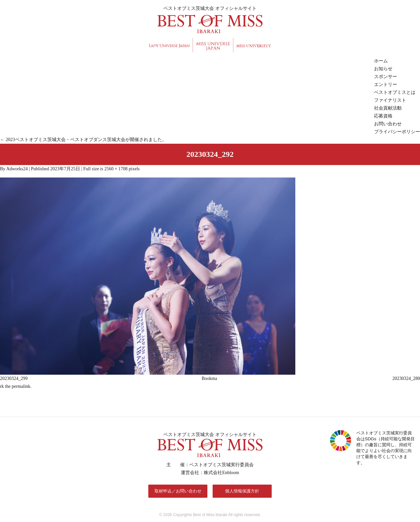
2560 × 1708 (116, 169)
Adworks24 (17, 169)
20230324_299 (14, 378)
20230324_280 (406, 378)
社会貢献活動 (388, 108)
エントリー (386, 84)
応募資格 (383, 116)
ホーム (381, 61)
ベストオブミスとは (395, 92)
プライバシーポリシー (397, 132)
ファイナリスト (390, 100)
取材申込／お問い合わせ (178, 491)
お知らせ (383, 69)
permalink (21, 386)
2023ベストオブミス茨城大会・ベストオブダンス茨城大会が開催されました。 (83, 140)
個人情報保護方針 (242, 491)
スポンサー (386, 77)
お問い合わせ (388, 124)
